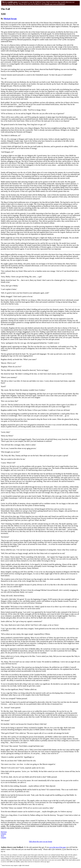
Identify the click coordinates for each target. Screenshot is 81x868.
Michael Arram (10, 19)
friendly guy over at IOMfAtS (55, 4)
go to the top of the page (58, 847)
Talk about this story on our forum (40, 842)
